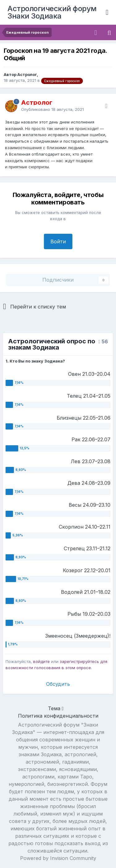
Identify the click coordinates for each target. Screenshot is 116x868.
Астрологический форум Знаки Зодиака (52, 12)
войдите (41, 661)
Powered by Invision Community (58, 858)
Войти (58, 241)
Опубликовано (52, 109)
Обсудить (58, 684)
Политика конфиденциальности (58, 716)
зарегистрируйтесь (79, 661)
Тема (56, 708)
